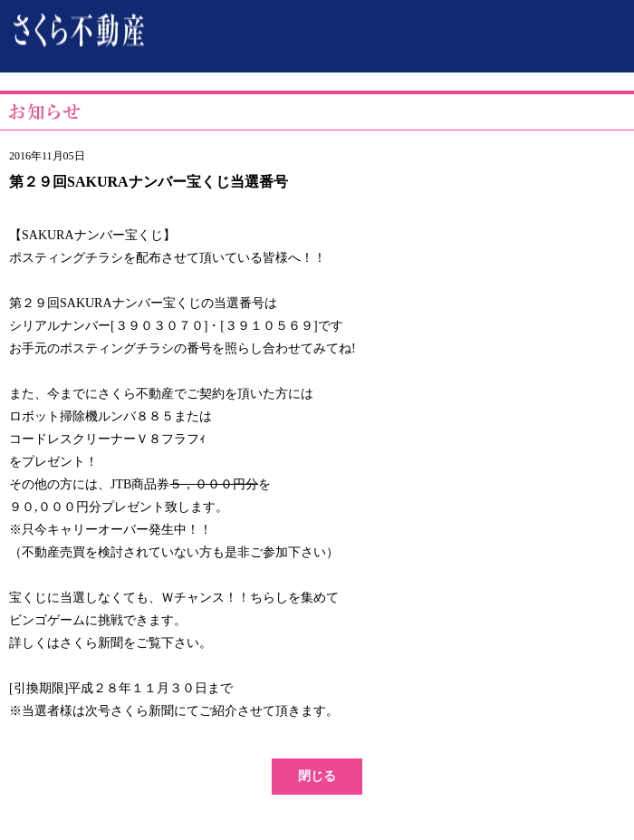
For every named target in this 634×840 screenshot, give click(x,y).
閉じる (317, 776)
